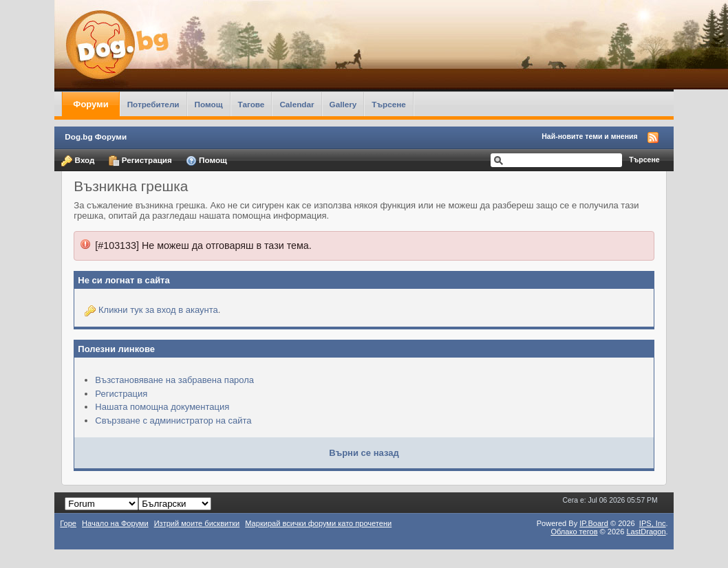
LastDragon (646, 532)
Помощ (209, 104)
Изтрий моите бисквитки (197, 523)
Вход (78, 161)
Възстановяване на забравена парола (174, 380)
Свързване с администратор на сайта (173, 420)
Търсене (389, 104)
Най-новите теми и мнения (589, 136)
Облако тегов (574, 532)
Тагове (251, 104)
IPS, (653, 523)
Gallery (343, 104)
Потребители (153, 104)
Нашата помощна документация (162, 407)
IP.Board (594, 523)
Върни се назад (364, 453)
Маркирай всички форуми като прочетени (318, 523)
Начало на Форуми (115, 523)
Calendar (297, 104)
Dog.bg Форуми (96, 136)
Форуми (90, 104)
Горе (68, 523)
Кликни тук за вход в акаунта (158, 310)
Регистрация (140, 161)
